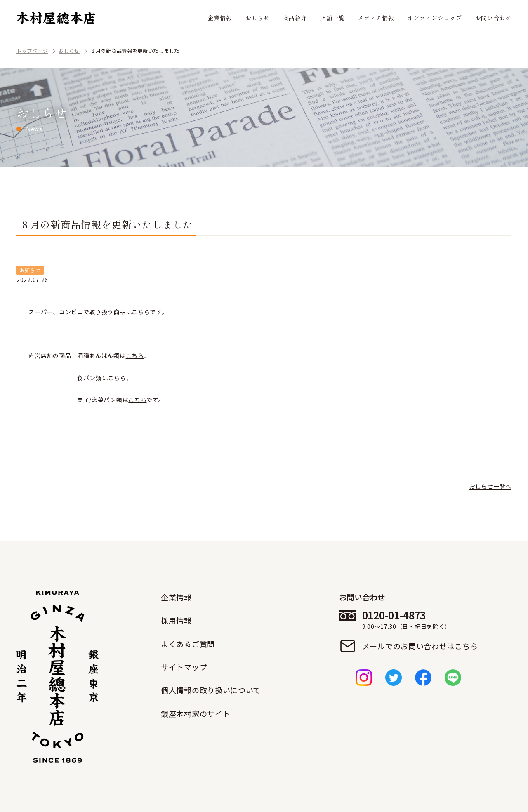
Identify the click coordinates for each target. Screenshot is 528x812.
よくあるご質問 (188, 644)
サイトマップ (184, 667)
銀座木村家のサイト (196, 713)
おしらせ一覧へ (490, 486)
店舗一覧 (332, 18)
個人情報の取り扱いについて (211, 690)
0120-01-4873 (420, 620)
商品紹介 (295, 18)
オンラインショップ (434, 18)
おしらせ (258, 18)
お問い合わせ (493, 18)
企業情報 (220, 18)
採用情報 (176, 620)
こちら (141, 312)
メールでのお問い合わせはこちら (420, 646)
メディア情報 (376, 18)
